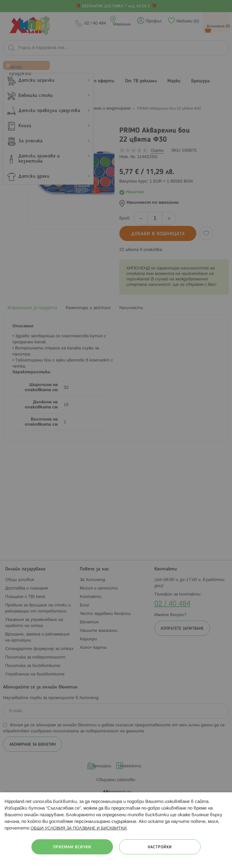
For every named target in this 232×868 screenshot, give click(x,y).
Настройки (160, 847)
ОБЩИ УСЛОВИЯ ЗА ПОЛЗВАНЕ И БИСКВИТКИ (79, 828)
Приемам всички (72, 847)
